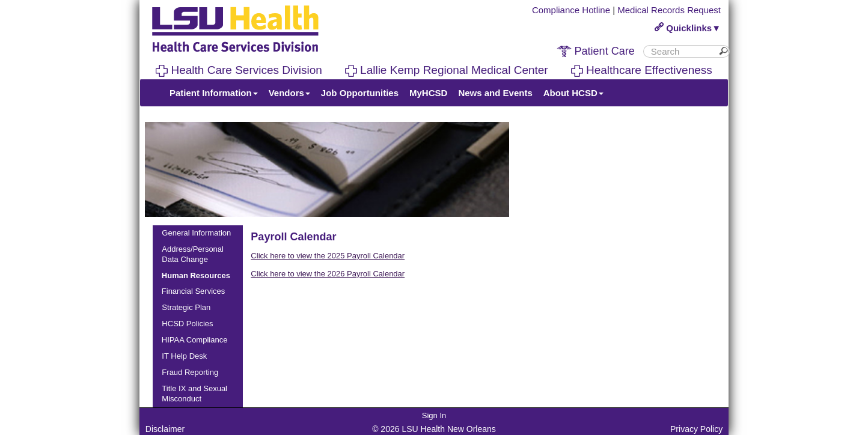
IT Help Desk (184, 356)
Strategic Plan (186, 307)
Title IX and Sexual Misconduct (194, 394)
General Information (196, 233)
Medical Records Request (669, 10)
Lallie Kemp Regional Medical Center (447, 70)
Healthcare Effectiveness (642, 70)
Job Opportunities (360, 93)
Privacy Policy (696, 429)
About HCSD (573, 93)
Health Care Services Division (239, 70)
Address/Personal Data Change (193, 254)
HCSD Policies (187, 324)
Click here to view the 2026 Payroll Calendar (328, 274)
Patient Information (214, 93)
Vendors (289, 93)
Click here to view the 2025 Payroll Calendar (328, 256)
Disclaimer (165, 429)
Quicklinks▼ (688, 28)
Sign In (434, 415)
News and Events (495, 93)
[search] (682, 51)
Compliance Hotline (571, 10)
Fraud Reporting (190, 372)
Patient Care (596, 51)
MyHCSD (428, 93)
